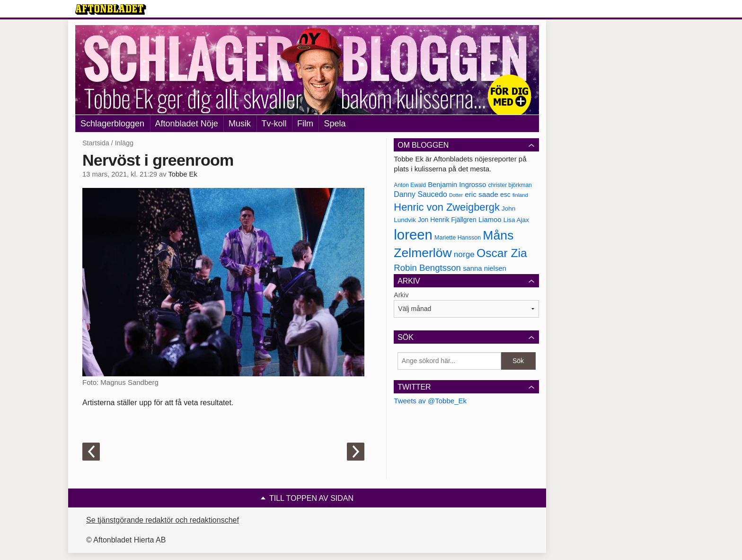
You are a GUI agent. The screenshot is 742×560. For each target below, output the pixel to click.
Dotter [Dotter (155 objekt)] (456, 195)
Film (305, 124)
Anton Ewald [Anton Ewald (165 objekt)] (410, 185)
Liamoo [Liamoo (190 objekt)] (490, 220)
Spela (335, 124)
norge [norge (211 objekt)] (464, 254)
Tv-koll (274, 124)
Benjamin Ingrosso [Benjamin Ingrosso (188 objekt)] (457, 185)
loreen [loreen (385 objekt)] (413, 235)
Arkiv (401, 295)
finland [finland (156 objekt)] (520, 195)
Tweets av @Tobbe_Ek (430, 401)
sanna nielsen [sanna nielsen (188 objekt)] (485, 268)
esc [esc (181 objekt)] (505, 195)
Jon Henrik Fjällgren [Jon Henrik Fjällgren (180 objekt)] (447, 220)
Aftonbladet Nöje (187, 124)
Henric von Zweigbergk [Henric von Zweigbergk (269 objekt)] (447, 207)
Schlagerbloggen (112, 124)
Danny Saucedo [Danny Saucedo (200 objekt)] (420, 194)
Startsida (96, 143)
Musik (240, 124)
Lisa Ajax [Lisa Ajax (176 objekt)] (516, 220)
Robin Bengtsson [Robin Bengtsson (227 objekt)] (427, 268)
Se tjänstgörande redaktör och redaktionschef (163, 520)
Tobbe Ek (182, 174)
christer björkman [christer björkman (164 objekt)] (510, 185)
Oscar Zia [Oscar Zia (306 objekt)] (502, 253)
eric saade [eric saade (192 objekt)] (481, 194)
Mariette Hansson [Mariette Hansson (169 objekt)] (458, 238)
